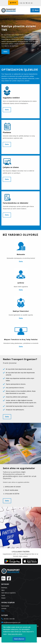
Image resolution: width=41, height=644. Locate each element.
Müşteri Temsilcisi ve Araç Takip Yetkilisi (21, 339)
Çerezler (4, 609)
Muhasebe (21, 254)
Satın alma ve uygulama (9, 593)
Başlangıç (4, 588)
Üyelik (3, 595)
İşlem (3, 590)
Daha (5, 52)
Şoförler (21, 283)
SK (32, 3)
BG (21, 3)
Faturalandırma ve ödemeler (16, 203)
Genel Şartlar (5, 606)
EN (24, 3)
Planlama (7, 132)
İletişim (3, 598)
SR (29, 3)
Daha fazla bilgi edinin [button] (15, 634)
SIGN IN (13, 3)
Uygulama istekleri (11, 98)
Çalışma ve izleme (11, 167)
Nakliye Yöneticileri (21, 311)
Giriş (3, 611)
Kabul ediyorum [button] (19, 639)
